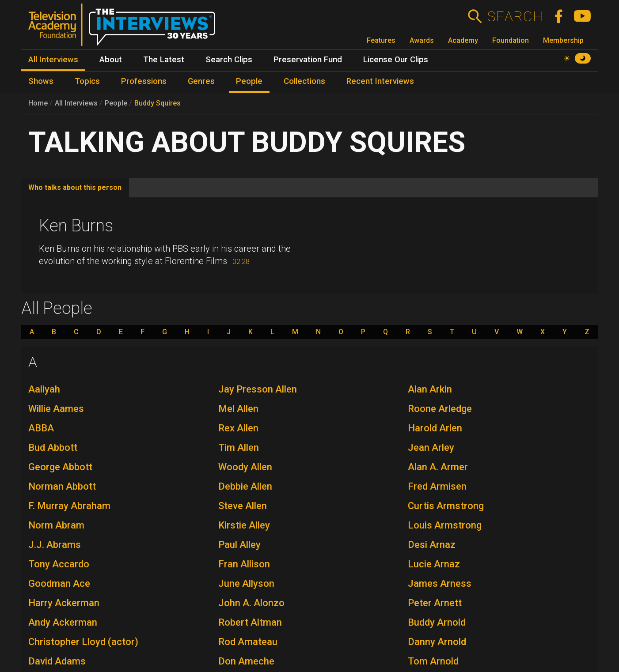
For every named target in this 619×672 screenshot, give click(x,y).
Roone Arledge (440, 409)
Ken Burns (76, 226)
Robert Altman (250, 622)
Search (515, 16)
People (116, 103)
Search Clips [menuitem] (229, 60)
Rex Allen (238, 428)
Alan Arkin (430, 389)
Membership (563, 40)
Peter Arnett (435, 603)
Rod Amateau (248, 642)
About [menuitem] (111, 60)
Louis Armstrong (445, 525)
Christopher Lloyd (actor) (83, 642)
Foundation (511, 40)
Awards (422, 40)
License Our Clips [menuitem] (396, 60)
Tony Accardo (59, 564)
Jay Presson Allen (258, 389)
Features (381, 40)
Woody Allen (245, 467)
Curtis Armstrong (446, 506)
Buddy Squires (158, 103)
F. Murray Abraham (69, 506)
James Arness (440, 583)
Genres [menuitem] (201, 81)
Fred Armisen (437, 486)
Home (38, 103)
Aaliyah (44, 389)
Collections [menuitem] (304, 81)
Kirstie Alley (244, 525)
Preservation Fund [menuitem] (308, 60)
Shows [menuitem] (41, 81)
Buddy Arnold (437, 622)
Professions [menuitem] (144, 81)
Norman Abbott (62, 486)
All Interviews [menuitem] (53, 60)
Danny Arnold (437, 642)
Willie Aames (56, 409)
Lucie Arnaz (434, 564)
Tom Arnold (433, 661)
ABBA (41, 428)
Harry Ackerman (64, 603)
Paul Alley (239, 545)
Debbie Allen (245, 486)
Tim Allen (239, 447)
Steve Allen (243, 506)
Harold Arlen (435, 428)
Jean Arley (431, 447)
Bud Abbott (53, 447)
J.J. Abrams (55, 545)
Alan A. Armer (438, 467)
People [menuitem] (249, 81)
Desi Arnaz (432, 545)
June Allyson (246, 583)
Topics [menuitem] (87, 81)
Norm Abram (56, 525)
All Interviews (76, 103)
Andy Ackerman (63, 622)
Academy (463, 40)
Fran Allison (244, 564)
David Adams (57, 661)
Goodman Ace (59, 583)
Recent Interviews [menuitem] (380, 81)
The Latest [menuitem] (164, 60)
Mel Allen (238, 409)
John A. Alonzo (251, 603)
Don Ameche (246, 661)
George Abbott (60, 467)
